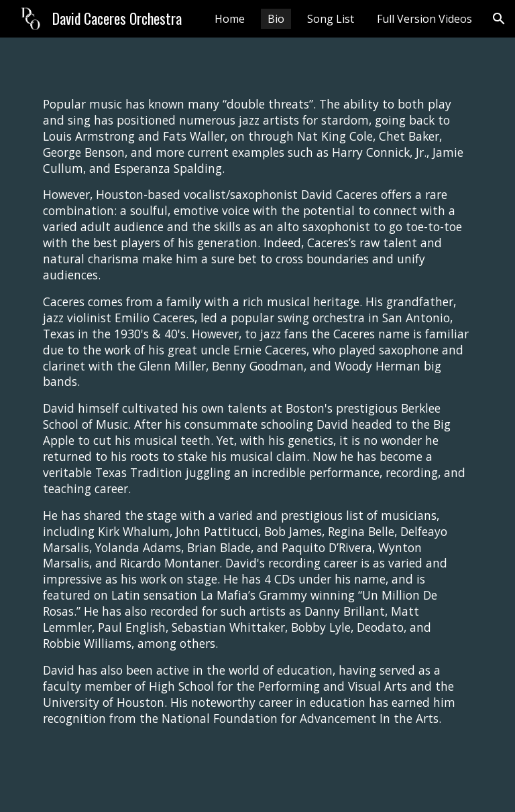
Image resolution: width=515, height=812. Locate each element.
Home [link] (230, 19)
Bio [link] (276, 19)
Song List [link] (331, 19)
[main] (257, 425)
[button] (499, 19)
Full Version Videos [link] (424, 19)
